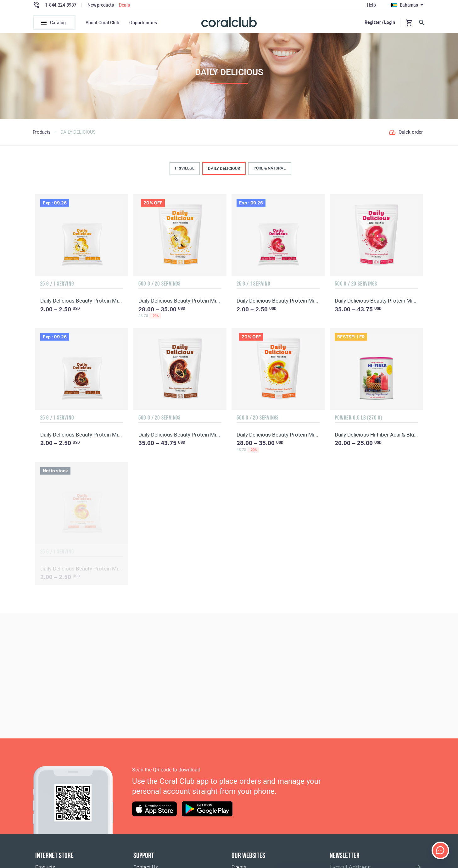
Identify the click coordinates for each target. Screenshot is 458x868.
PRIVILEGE (185, 170)
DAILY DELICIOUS (224, 171)
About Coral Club (102, 23)
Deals (124, 5)
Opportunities (143, 23)
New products (101, 5)
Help (371, 5)
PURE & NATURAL (270, 170)
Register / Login (380, 22)
